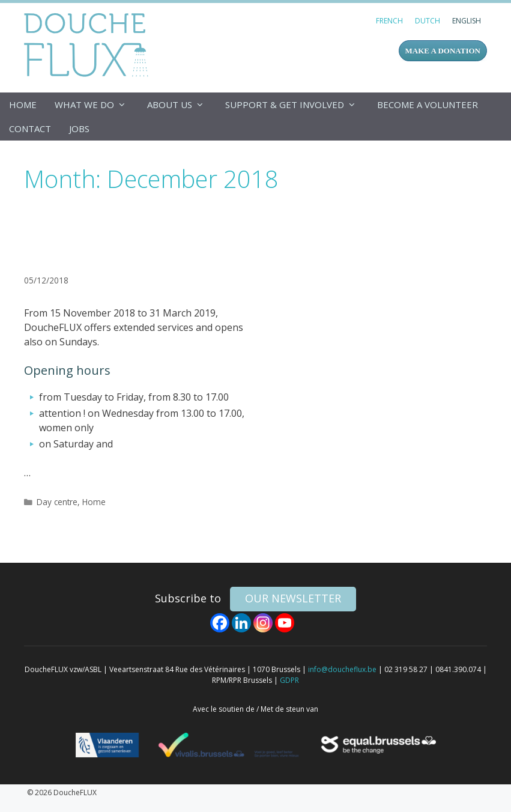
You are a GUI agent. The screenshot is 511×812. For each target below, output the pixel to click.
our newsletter (293, 598)
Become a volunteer (428, 105)
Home (23, 105)
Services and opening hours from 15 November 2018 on (129, 238)
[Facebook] (220, 623)
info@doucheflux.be (342, 669)
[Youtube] (285, 623)
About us (182, 105)
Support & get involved (297, 105)
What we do (96, 105)
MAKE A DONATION (443, 51)
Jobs (79, 129)
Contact (30, 129)
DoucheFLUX (89, 44)
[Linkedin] (241, 623)
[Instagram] (263, 623)
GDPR (289, 680)
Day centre (57, 502)
